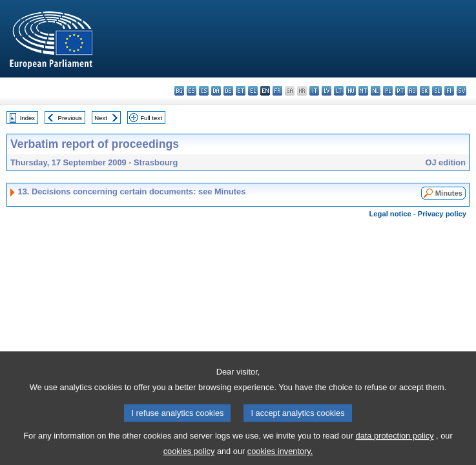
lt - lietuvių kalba (339, 91)
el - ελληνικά (253, 91)
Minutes (449, 193)
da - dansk (216, 91)
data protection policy (395, 443)
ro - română (412, 91)
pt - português (400, 91)
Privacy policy (442, 214)
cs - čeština (204, 91)
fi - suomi (449, 91)
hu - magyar (351, 91)
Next (101, 118)
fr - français (277, 91)
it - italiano (314, 91)
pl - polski (388, 91)
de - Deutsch (228, 91)
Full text (151, 118)
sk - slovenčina (425, 91)
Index (27, 118)
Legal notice (390, 214)
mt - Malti (363, 91)
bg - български (179, 91)
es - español (191, 91)
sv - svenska (461, 91)
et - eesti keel (241, 91)
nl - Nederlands (376, 91)
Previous (70, 118)
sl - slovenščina (437, 91)
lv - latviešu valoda (326, 91)
